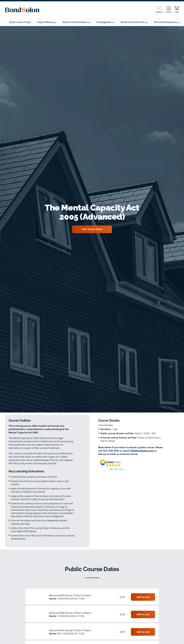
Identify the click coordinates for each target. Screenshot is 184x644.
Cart (177, 10)
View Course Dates (92, 229)
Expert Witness (47, 22)
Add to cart (143, 597)
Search (159, 10)
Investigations (105, 22)
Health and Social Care (134, 22)
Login (169, 10)
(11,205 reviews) (117, 469)
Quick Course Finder (20, 22)
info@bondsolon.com (142, 451)
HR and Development (167, 22)
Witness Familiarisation (76, 22)
